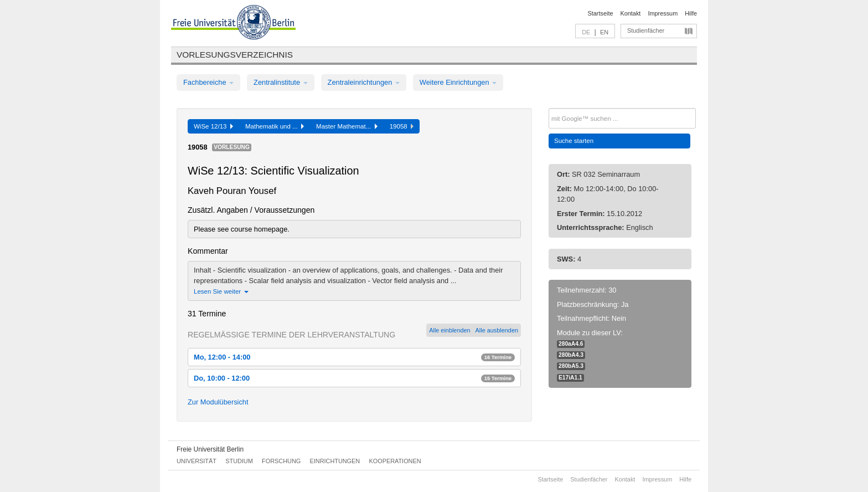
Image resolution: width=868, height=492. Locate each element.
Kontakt (631, 13)
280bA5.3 (571, 366)
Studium (239, 461)
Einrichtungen (335, 461)
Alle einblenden (449, 330)
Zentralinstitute (281, 82)
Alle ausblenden (497, 330)
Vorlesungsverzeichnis (235, 55)
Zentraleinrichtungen (364, 82)
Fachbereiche (208, 82)
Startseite (601, 13)
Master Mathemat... (347, 126)
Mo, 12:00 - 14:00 (354, 357)
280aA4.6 (571, 344)
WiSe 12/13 (213, 126)
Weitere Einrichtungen (458, 82)
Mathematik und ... (275, 126)
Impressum (663, 13)
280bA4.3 (571, 355)
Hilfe (691, 13)
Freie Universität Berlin (210, 449)
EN (604, 32)
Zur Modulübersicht (218, 402)
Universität (197, 461)
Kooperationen (395, 461)
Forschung (281, 461)
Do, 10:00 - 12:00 (354, 378)
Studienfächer (646, 30)
